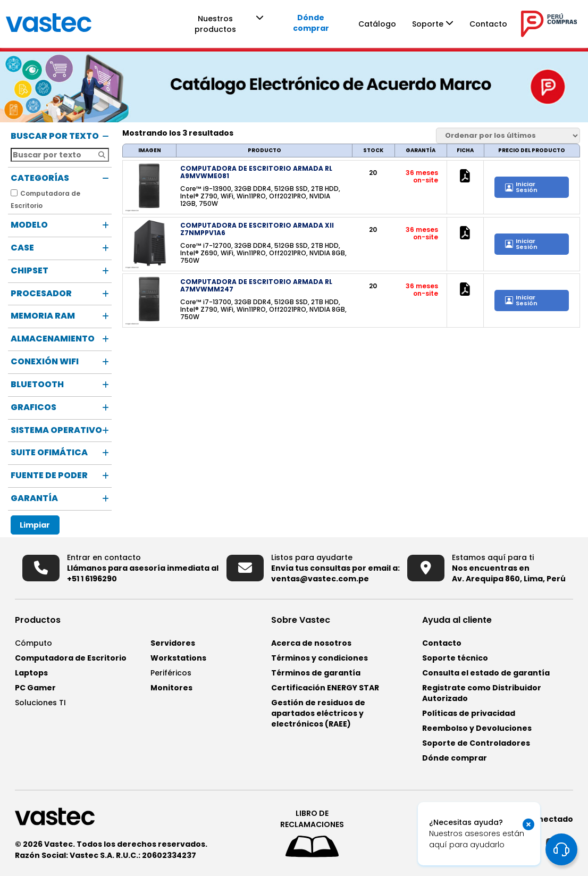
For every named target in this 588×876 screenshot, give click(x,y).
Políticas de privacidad (469, 713)
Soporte (446, 24)
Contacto (507, 24)
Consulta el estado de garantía (486, 673)
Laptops (31, 673)
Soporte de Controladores (476, 743)
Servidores (173, 643)
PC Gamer (35, 688)
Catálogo (396, 24)
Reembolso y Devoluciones (477, 728)
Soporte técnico (455, 658)
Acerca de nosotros (311, 643)
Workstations (178, 658)
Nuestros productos (230, 24)
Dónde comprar (329, 23)
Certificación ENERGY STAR (325, 688)
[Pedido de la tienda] (508, 136)
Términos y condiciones (320, 658)
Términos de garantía (316, 673)
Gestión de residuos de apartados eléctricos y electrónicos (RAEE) (318, 713)
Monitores (171, 688)
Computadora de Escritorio (71, 658)
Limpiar (35, 525)
